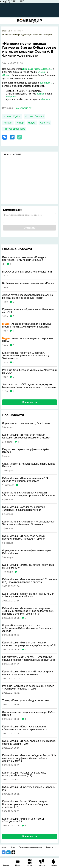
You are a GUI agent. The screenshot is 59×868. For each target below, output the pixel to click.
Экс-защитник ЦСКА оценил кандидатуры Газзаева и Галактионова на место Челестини (29, 386)
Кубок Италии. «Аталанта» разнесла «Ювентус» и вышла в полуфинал (24, 508)
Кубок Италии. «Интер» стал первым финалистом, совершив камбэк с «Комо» (26, 436)
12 (14, 363)
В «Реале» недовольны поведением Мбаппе (28, 283)
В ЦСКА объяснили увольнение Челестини (27, 272)
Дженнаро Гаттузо (32, 69)
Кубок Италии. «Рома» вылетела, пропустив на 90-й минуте (28, 566)
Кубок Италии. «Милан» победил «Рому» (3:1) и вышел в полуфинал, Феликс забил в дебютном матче (29, 758)
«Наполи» (47, 69)
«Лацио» (42, 72)
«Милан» (46, 99)
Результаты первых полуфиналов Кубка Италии (26, 451)
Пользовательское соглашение (30, 847)
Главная (6, 31)
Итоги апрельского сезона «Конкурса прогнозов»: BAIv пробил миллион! (24, 259)
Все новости (30, 402)
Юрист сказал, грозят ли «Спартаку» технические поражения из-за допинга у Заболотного (26, 356)
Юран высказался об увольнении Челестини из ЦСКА (28, 311)
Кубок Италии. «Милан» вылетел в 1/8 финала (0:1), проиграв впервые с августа (29, 581)
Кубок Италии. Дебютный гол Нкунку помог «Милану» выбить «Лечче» (28, 595)
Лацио (32, 123)
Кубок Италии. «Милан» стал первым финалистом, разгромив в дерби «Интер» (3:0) (29, 644)
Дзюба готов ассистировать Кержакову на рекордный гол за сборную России (28, 296)
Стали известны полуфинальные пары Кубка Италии (29, 465)
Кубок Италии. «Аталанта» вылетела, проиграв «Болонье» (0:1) (24, 774)
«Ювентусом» (46, 83)
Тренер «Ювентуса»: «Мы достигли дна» (26, 700)
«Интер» (6, 75)
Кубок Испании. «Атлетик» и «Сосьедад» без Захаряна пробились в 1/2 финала (28, 523)
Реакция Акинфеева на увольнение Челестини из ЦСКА (29, 371)
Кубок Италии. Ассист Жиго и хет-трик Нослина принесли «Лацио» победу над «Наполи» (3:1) (25, 804)
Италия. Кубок (12, 117)
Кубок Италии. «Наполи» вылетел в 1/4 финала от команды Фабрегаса (25, 480)
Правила (49, 847)
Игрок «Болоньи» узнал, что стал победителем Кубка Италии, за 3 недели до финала (28, 628)
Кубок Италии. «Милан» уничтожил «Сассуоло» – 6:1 (23, 820)
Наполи (8, 123)
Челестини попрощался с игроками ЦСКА (28, 340)
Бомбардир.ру (23, 108)
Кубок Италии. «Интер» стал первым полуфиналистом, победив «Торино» (24, 537)
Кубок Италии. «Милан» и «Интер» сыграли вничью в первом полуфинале (28, 673)
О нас (13, 847)
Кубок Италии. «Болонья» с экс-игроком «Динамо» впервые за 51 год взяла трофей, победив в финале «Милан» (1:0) (28, 611)
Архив (4, 847)
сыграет (41, 94)
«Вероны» (11, 97)
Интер (20, 123)
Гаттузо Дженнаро (14, 129)
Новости (17, 31)
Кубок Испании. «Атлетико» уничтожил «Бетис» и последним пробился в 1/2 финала (29, 494)
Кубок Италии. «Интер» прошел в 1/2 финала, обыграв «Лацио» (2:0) (29, 742)
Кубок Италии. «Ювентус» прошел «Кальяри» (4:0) (29, 788)
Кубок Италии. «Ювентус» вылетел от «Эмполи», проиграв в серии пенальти (25, 728)
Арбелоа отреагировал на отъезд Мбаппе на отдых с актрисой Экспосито (27, 325)
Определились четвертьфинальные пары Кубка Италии (26, 552)
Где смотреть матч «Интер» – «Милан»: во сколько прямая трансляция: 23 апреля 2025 (29, 658)
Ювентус (45, 123)
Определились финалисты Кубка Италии (26, 423)
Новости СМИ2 (13, 155)
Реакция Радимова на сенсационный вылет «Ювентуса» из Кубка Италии (28, 687)
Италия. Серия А (34, 117)
